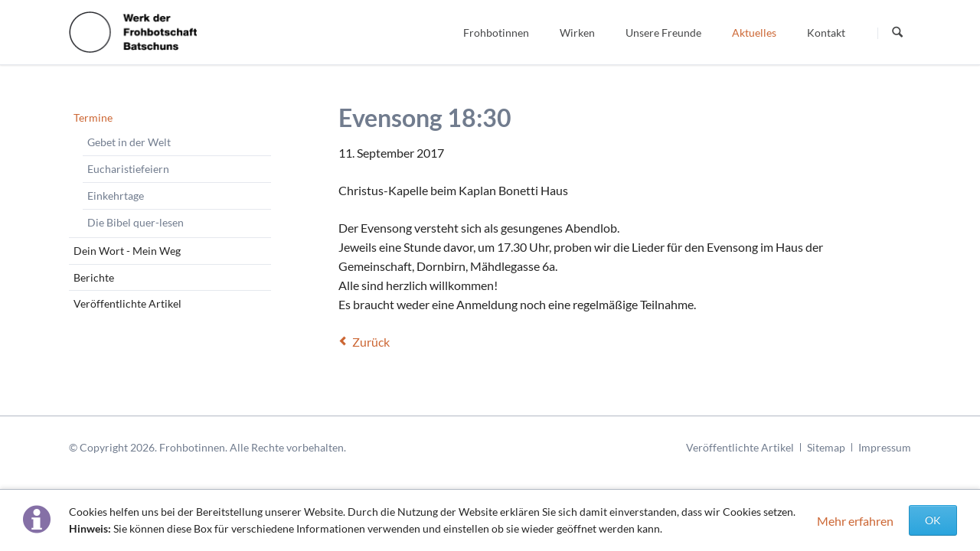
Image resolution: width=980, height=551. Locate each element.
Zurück (371, 342)
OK (933, 520)
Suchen (897, 33)
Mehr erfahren (855, 521)
